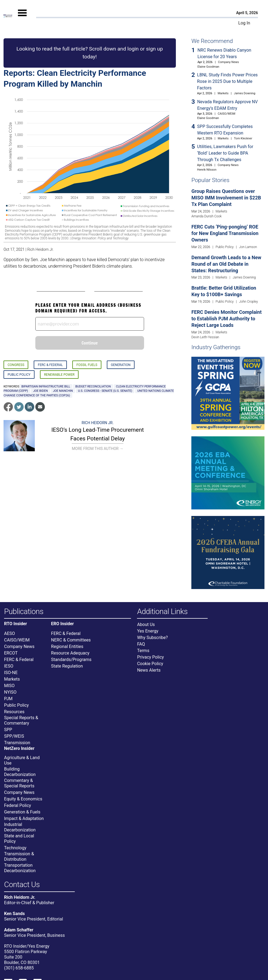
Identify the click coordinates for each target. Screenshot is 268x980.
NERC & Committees (71, 640)
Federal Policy (18, 805)
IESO (9, 666)
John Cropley (249, 302)
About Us (146, 624)
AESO (10, 633)
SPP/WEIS (14, 736)
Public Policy (19, 375)
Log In (244, 23)
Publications (24, 612)
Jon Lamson (248, 247)
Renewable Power (59, 375)
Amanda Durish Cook (206, 216)
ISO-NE (11, 673)
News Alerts (149, 670)
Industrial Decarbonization (20, 827)
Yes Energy (148, 631)
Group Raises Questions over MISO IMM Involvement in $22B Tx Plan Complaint (226, 198)
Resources (14, 712)
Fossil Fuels (87, 365)
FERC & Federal (50, 365)
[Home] (8, 16)
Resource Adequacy (70, 653)
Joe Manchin (63, 391)
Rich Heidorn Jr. (40, 249)
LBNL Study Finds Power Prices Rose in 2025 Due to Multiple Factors (227, 81)
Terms (143, 651)
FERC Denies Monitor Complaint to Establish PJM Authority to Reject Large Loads (226, 319)
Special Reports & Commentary (21, 720)
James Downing (245, 93)
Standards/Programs (71, 660)
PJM (8, 699)
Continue (90, 343)
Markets (223, 93)
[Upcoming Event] (228, 393)
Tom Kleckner (243, 138)
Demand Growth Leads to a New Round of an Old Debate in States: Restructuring (226, 264)
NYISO (10, 692)
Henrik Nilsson (207, 170)
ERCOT (11, 653)
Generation (121, 365)
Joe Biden (40, 391)
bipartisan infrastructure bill (46, 386)
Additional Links (162, 612)
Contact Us (22, 885)
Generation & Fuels (22, 812)
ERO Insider (63, 624)
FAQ (141, 644)
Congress (16, 365)
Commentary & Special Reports (19, 783)
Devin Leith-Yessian (205, 337)
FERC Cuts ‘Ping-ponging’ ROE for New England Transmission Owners (225, 233)
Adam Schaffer (19, 930)
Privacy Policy (150, 657)
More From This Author (97, 449)
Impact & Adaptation (24, 818)
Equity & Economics (23, 799)
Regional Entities (67, 646)
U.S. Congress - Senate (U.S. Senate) (105, 391)
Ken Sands (14, 914)
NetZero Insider (19, 749)
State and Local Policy (19, 839)
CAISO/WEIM (227, 114)
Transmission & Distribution (19, 857)
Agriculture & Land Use (22, 760)
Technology (15, 848)
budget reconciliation (93, 386)
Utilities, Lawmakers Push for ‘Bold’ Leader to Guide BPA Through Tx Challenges (225, 153)
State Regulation (67, 666)
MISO (9, 686)
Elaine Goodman (208, 67)
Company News (228, 62)
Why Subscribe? (152, 638)
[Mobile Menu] (22, 18)
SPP (8, 730)
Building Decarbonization (20, 772)
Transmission (17, 743)
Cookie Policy (150, 664)
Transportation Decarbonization (20, 868)
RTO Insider (15, 624)
